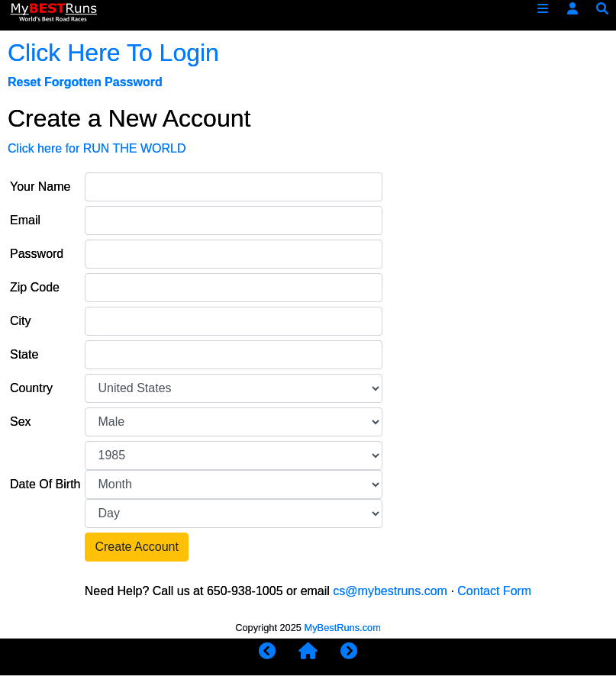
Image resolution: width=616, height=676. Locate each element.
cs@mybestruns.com (390, 591)
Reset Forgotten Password (85, 82)
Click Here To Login (113, 53)
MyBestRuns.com (343, 628)
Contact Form (494, 591)
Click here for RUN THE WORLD (97, 148)
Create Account (136, 547)
